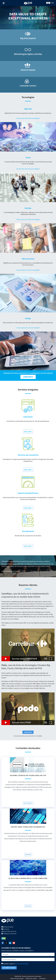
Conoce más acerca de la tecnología (28, 118)
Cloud (28, 157)
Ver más (28, 855)
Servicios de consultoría (28, 455)
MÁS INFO (28, 432)
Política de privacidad (17, 978)
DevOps (28, 208)
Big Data (28, 109)
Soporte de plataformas (28, 493)
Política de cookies (31, 978)
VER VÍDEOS (28, 803)
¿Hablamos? (28, 732)
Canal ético (42, 978)
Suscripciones (28, 531)
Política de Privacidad (22, 964)
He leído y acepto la (15, 964)
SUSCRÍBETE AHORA (9, 968)
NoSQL (28, 318)
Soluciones (28, 417)
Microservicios (28, 259)
